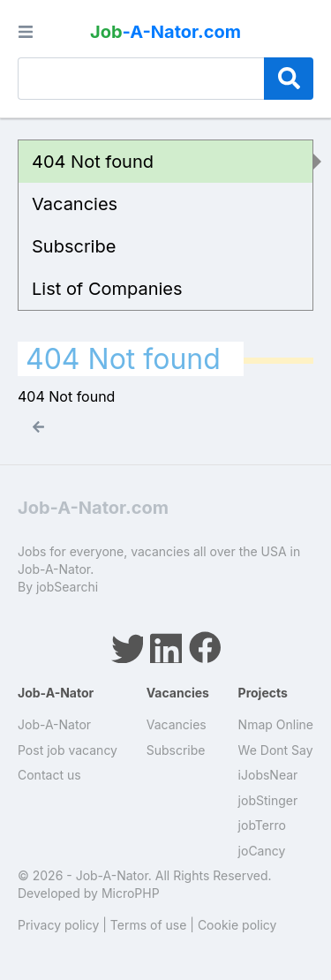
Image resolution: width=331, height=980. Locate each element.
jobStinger (268, 800)
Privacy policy (58, 925)
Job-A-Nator (54, 724)
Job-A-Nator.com (93, 508)
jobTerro (262, 825)
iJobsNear (268, 775)
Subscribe (74, 246)
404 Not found (93, 162)
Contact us (49, 775)
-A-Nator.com (165, 32)
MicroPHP (131, 893)
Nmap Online (276, 724)
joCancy (262, 851)
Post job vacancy (68, 750)
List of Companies (107, 289)
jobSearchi (67, 587)
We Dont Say (276, 750)
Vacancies (75, 204)
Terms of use (149, 925)
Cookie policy (237, 925)
